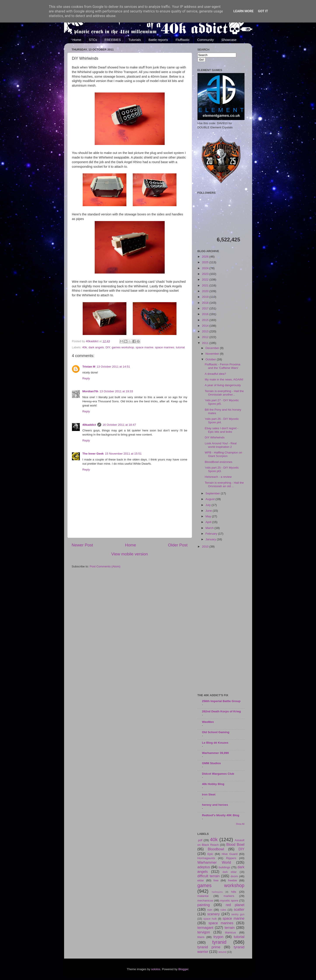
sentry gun (238, 914)
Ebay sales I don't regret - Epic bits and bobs (221, 430)
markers (229, 896)
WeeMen (208, 722)
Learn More (243, 11)
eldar (201, 880)
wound (222, 952)
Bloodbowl (216, 849)
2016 (206, 314)
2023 (206, 274)
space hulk (210, 919)
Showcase (229, 40)
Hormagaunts (206, 858)
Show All (240, 824)
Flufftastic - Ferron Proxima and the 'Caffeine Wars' (223, 366)
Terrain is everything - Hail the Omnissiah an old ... (224, 484)
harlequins (217, 892)
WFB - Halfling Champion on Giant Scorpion (223, 454)
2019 (206, 297)
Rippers (231, 858)
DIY (108, 347)
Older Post (178, 545)
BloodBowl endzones (218, 462)
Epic (210, 854)
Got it (263, 11)
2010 (206, 547)
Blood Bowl (235, 844)
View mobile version (130, 554)
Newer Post (82, 545)
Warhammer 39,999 (216, 753)
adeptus (204, 867)
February (212, 534)
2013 (206, 331)
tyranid (219, 942)
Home (77, 40)
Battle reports (158, 40)
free (216, 880)
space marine (144, 347)
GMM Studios (211, 763)
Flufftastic (183, 40)
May (209, 516)
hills (234, 892)
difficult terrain (209, 876)
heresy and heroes (215, 805)
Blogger (183, 969)
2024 (206, 268)
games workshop (123, 347)
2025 (206, 262)
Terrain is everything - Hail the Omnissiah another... (224, 393)
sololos (156, 969)
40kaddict (89, 425)
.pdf (200, 840)
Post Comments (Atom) (105, 566)
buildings (224, 867)
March (210, 528)
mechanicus (205, 901)
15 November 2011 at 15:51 (123, 454)
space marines (165, 347)
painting (204, 905)
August (211, 499)
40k (85, 347)
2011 (206, 343)
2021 (206, 285)
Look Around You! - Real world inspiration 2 (221, 445)
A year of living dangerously (223, 385)
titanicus (230, 932)
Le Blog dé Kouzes (215, 743)
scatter (239, 909)
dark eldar (230, 872)
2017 (206, 308)
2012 (206, 337)
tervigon (204, 932)
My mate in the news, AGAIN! (224, 379)
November (213, 354)
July (209, 505)
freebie (233, 880)
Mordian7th (90, 391)
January (211, 539)
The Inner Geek (93, 454)
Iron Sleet (209, 794)
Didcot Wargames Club (218, 774)
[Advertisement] (221, 621)
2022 (206, 280)
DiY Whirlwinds (215, 437)
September (213, 493)
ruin (210, 910)
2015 (206, 320)
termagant (205, 928)
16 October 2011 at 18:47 (119, 425)
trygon (218, 937)
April (209, 522)
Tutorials (135, 40)
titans (201, 937)
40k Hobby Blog (213, 784)
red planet (235, 905)
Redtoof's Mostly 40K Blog (221, 815)
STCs (93, 40)
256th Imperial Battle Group (221, 701)
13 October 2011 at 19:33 (116, 391)
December (213, 348)
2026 (206, 257)
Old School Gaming (216, 732)
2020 (206, 291)
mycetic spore (229, 901)
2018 (206, 303)
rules (223, 910)
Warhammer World (214, 862)
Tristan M (89, 367)
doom (234, 876)
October (211, 359)
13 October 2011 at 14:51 (113, 367)
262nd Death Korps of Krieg (222, 711)
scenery (214, 914)
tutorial (180, 347)
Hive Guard (230, 854)
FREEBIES (113, 40)
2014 (206, 326)
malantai (203, 896)
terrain (230, 928)
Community (206, 40)
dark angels (96, 347)
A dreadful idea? (215, 374)
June (209, 511)
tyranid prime (209, 947)
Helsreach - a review (218, 477)
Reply (86, 378)
